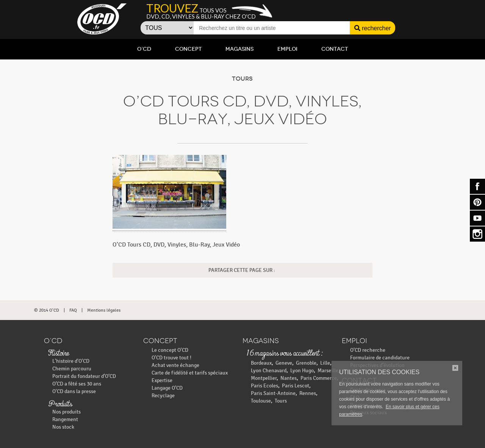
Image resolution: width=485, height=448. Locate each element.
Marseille (328, 371)
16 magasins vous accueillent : (284, 354)
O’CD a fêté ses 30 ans (77, 384)
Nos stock (63, 427)
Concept (188, 49)
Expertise (162, 380)
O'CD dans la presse (74, 391)
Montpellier (264, 378)
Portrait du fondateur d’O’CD (84, 376)
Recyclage (163, 396)
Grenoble (306, 363)
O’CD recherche (368, 350)
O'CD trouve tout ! (171, 358)
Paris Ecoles (264, 386)
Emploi (287, 49)
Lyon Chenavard (269, 371)
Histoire (58, 354)
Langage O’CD (167, 388)
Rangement (65, 419)
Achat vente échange (175, 365)
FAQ (73, 310)
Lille (325, 363)
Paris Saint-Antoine (273, 393)
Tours (281, 401)
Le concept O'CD (170, 350)
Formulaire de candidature (380, 358)
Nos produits (66, 412)
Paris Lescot (296, 386)
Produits (60, 404)
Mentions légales (104, 310)
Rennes (308, 393)
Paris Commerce (319, 378)
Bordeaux (261, 363)
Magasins (239, 49)
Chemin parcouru (72, 369)
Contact (335, 49)
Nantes (289, 378)
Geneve (284, 363)
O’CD (144, 49)
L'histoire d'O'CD (71, 361)
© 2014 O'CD (47, 310)
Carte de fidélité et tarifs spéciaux (190, 373)
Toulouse (261, 401)
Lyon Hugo (302, 371)
